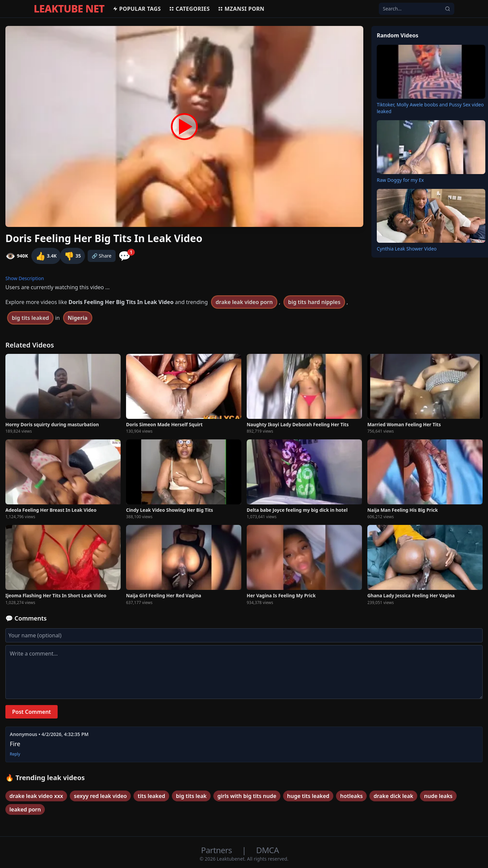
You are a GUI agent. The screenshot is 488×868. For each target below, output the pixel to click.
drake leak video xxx (36, 796)
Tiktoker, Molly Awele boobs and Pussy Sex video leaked (430, 108)
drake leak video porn (244, 302)
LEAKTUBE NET (69, 9)
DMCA (267, 850)
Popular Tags (137, 9)
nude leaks (438, 796)
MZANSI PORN (241, 9)
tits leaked (151, 796)
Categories (189, 9)
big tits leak (191, 796)
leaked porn (25, 809)
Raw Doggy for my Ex (400, 180)
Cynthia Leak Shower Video (407, 249)
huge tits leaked (308, 796)
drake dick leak (393, 796)
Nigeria (78, 318)
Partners (218, 850)
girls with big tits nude (247, 796)
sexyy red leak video (100, 796)
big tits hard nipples (314, 302)
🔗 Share (102, 256)
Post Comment (32, 712)
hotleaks (351, 796)
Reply (15, 754)
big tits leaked (30, 318)
